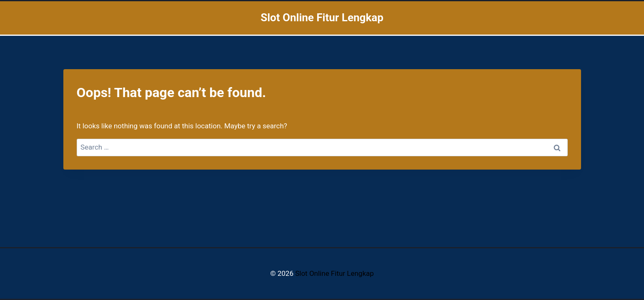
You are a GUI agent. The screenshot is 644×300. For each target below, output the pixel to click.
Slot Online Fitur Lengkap (335, 273)
